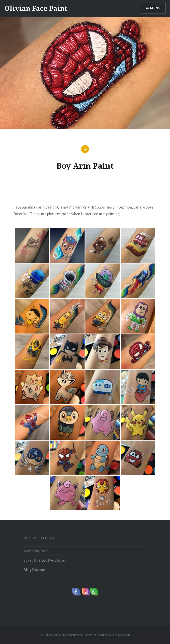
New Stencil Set (35, 551)
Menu (155, 8)
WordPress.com (120, 635)
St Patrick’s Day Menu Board (45, 560)
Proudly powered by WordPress (61, 635)
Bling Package (34, 570)
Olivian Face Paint (36, 8)
